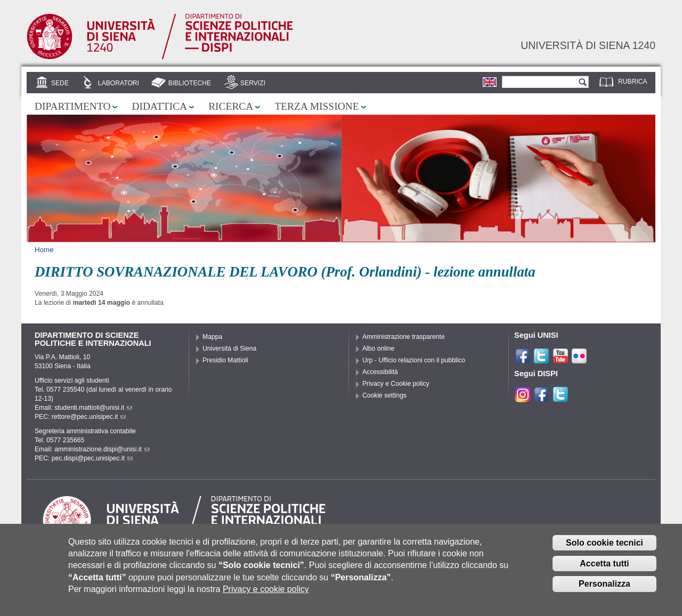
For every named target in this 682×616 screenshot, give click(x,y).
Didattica (159, 106)
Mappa (212, 337)
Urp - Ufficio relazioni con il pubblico (414, 360)
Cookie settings (384, 395)
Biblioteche (190, 83)
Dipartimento (72, 106)
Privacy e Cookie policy (396, 384)
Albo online (378, 348)
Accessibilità (380, 372)
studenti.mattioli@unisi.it (93, 408)
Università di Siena (229, 348)
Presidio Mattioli (225, 360)
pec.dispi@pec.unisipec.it (92, 458)
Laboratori (119, 83)
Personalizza (604, 592)
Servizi (253, 83)
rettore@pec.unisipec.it (89, 417)
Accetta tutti (604, 572)
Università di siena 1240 (588, 45)
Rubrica (633, 82)
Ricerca (231, 106)
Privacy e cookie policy (266, 597)
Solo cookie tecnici (604, 551)
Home (44, 250)
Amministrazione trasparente (404, 337)
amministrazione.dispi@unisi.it (102, 449)
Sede (60, 83)
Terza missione (316, 106)
